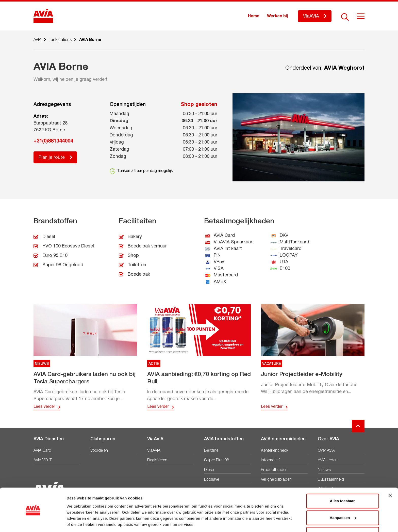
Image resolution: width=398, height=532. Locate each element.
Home (254, 16)
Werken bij (277, 16)
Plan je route (52, 158)
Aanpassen (343, 501)
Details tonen (79, 522)
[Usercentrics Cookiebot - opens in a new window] (33, 522)
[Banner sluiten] (390, 479)
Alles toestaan (343, 485)
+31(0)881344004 (53, 141)
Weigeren (343, 518)
